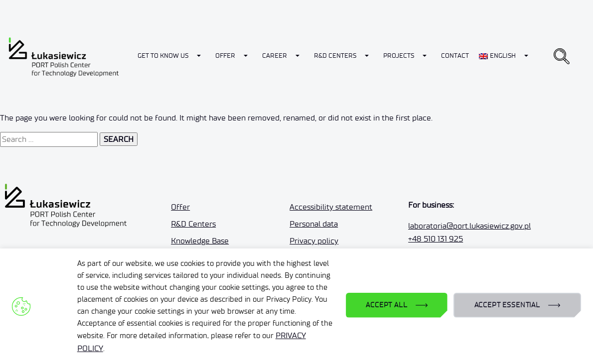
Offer (225, 56)
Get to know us (163, 56)
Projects (399, 56)
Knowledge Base (200, 241)
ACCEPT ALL (386, 305)
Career (275, 56)
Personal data (314, 224)
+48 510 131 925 (436, 239)
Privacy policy (314, 241)
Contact (455, 56)
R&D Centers (335, 56)
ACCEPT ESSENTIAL (507, 305)
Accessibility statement (331, 207)
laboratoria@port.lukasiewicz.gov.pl (469, 226)
